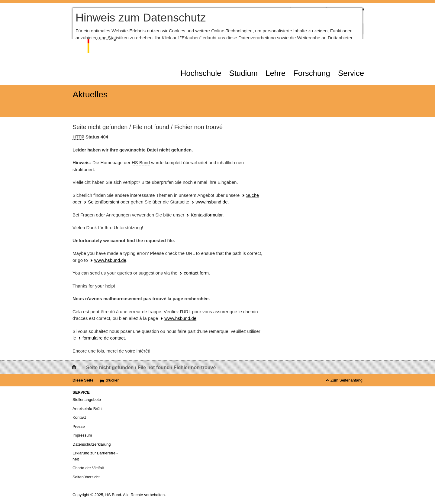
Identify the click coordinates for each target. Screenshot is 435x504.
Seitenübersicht (103, 202)
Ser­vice (351, 73)
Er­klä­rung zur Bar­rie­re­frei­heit (95, 456)
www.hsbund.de (212, 202)
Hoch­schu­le (201, 73)
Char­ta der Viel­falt (88, 468)
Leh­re (275, 73)
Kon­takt (79, 417)
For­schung (312, 73)
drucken (112, 380)
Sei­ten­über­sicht (86, 477)
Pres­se (79, 426)
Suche (253, 195)
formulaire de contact (104, 338)
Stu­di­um (243, 73)
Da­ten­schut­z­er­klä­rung (92, 444)
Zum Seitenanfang (346, 380)
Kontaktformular (206, 215)
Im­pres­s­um (82, 435)
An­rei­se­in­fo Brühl (87, 409)
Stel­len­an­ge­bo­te (87, 400)
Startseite (75, 368)
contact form (196, 273)
